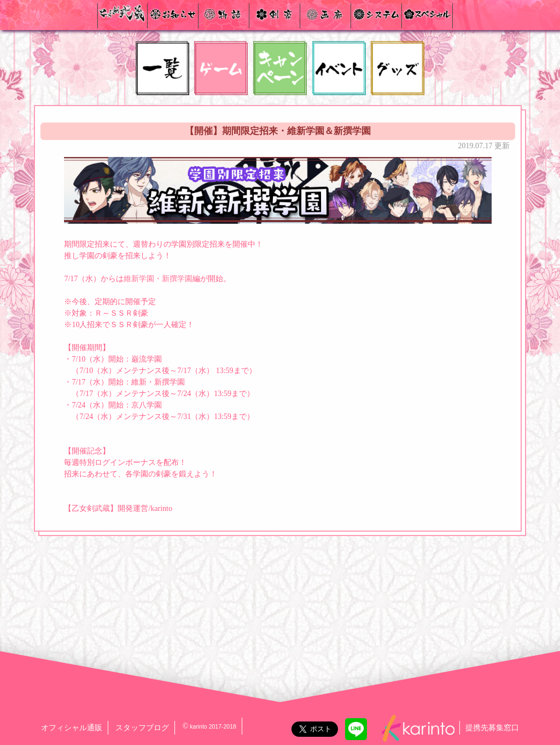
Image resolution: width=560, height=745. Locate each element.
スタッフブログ (142, 728)
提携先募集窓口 (492, 728)
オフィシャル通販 (72, 728)
